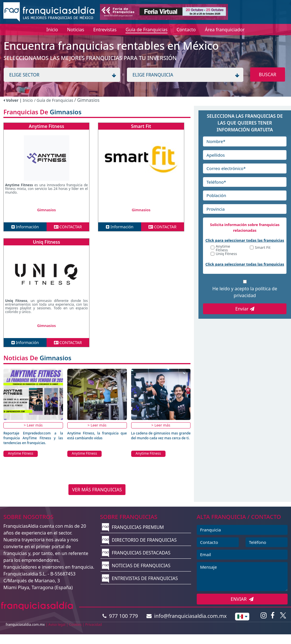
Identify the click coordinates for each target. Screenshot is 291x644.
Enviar (245, 309)
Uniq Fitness (47, 242)
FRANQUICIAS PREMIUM (133, 527)
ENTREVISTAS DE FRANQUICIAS (140, 578)
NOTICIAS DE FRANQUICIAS (136, 566)
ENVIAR (242, 599)
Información (25, 227)
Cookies (75, 625)
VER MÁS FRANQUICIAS (97, 490)
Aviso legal (57, 625)
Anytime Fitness (46, 126)
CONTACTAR (68, 227)
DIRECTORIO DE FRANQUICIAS (139, 540)
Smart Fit (141, 126)
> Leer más (33, 425)
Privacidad (94, 625)
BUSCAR (268, 74)
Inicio (28, 100)
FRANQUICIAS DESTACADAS (136, 553)
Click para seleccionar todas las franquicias (245, 240)
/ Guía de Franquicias (54, 100)
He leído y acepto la (245, 292)
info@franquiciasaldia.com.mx (187, 616)
